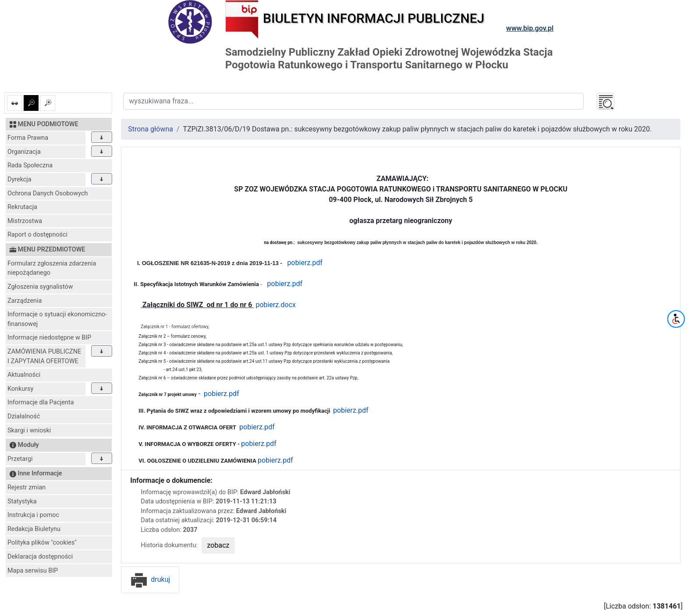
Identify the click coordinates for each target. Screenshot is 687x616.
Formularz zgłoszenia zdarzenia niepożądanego (52, 268)
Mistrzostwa (25, 221)
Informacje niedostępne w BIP (49, 338)
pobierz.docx (276, 305)
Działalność (24, 416)
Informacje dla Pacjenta (41, 402)
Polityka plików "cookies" (42, 543)
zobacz (218, 545)
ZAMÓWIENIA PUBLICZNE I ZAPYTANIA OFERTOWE (44, 356)
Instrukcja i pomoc (33, 515)
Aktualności (24, 375)
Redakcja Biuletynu (34, 529)
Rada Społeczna (30, 165)
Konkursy (20, 389)
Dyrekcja (19, 179)
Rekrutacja (22, 207)
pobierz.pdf (305, 263)
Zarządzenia (25, 301)
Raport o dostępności (37, 235)
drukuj (150, 579)
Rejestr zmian (27, 487)
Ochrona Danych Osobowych (48, 193)
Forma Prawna (28, 138)
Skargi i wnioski (29, 430)
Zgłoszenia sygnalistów (40, 287)
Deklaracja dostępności (40, 557)
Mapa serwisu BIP (33, 571)
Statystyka (22, 501)
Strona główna (151, 129)
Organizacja (24, 152)
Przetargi (20, 459)
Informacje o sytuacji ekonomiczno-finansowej (57, 319)
